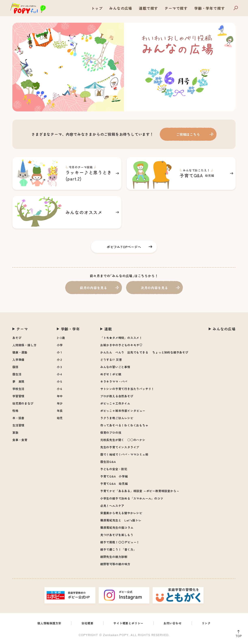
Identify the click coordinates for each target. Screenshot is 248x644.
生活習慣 (18, 425)
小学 (60, 345)
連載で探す (148, 8)
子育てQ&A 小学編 (114, 476)
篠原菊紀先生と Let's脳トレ (121, 520)
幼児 (60, 418)
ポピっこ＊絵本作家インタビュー (123, 411)
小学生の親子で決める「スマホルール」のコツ (132, 498)
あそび (17, 338)
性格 (15, 411)
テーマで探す (176, 8)
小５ (60, 381)
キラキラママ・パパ (114, 381)
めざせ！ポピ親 (111, 374)
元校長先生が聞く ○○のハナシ (123, 440)
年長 (60, 411)
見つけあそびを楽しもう (117, 535)
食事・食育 (20, 440)
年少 (60, 403)
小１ (60, 352)
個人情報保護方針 (45, 624)
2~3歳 (61, 338)
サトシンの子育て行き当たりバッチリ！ (127, 389)
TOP (238, 635)
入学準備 (18, 359)
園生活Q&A (108, 462)
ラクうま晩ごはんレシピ (117, 418)
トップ (97, 8)
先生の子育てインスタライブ (120, 447)
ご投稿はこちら (188, 134)
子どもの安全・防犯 (114, 469)
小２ (60, 359)
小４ (60, 374)
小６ (60, 389)
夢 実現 (18, 381)
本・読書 (18, 418)
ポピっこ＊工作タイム (115, 403)
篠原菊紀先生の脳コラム (117, 527)
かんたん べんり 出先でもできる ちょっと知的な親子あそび (144, 352)
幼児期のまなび (23, 403)
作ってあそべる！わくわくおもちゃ (124, 425)
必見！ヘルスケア (112, 506)
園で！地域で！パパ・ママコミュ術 (124, 454)
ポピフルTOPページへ (124, 247)
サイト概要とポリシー (129, 624)
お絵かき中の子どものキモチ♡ (121, 345)
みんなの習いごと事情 (115, 367)
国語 (15, 367)
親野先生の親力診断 (114, 557)
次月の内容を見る (154, 288)
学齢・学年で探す (209, 8)
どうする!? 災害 (111, 359)
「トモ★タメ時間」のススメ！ (121, 338)
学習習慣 (18, 396)
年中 (60, 396)
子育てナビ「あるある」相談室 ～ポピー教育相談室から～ (140, 491)
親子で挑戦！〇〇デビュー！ (120, 542)
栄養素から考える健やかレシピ (121, 513)
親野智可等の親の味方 (115, 564)
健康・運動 (20, 352)
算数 (15, 432)
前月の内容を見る (94, 288)
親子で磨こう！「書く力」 (118, 549)
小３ (60, 367)
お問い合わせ (176, 624)
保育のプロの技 (111, 432)
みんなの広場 (121, 8)
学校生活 (18, 389)
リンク (212, 624)
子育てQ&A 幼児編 (114, 483)
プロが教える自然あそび (117, 396)
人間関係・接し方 (24, 345)
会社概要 (85, 624)
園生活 (17, 374)
